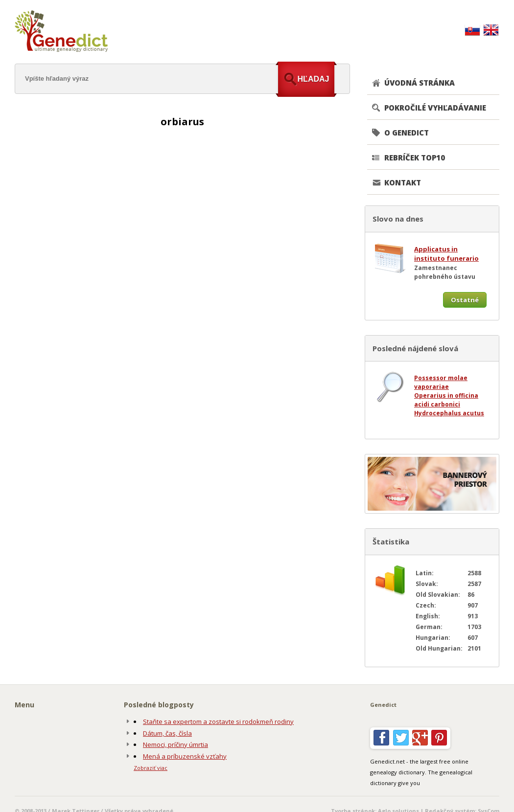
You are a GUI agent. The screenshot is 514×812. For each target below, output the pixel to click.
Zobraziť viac (151, 768)
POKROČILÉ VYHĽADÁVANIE (435, 108)
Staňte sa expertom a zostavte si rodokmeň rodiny (218, 722)
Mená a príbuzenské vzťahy (185, 756)
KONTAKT (403, 182)
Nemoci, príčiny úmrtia (175, 744)
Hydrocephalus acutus (449, 413)
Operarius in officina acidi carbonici (446, 400)
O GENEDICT (407, 133)
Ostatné (465, 300)
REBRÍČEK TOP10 (415, 158)
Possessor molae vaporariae (441, 382)
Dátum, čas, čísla (167, 733)
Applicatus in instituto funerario (446, 254)
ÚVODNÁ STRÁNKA (420, 83)
